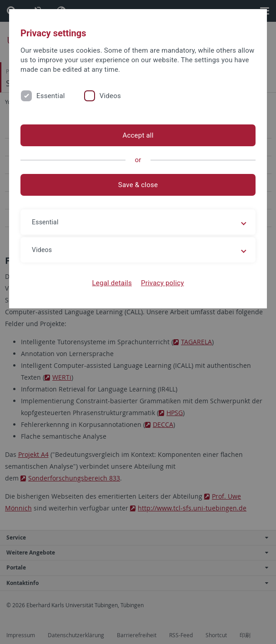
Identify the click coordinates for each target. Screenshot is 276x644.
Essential (51, 96)
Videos (110, 96)
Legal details (112, 283)
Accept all (138, 135)
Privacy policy (163, 283)
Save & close (138, 185)
